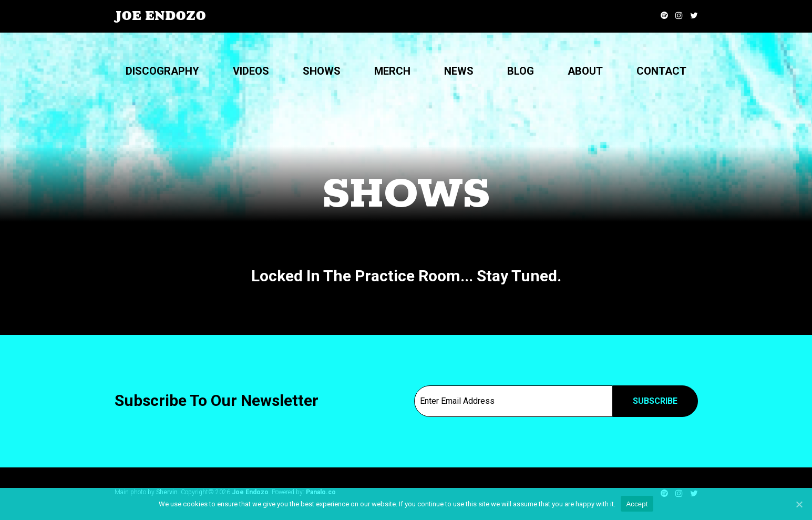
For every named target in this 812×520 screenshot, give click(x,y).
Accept (637, 504)
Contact (661, 71)
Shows (322, 71)
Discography (162, 71)
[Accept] (799, 504)
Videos (251, 71)
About (585, 71)
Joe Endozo (160, 16)
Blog (521, 71)
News (459, 71)
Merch (392, 71)
